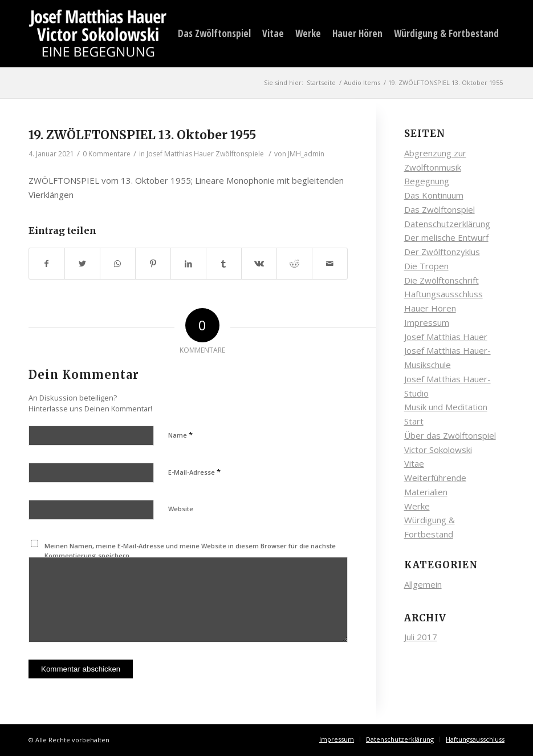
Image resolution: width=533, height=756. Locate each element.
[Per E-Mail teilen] (330, 264)
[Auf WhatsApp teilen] (118, 264)
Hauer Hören (430, 308)
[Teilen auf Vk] (259, 264)
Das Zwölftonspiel (440, 209)
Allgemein (423, 584)
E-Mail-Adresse (194, 472)
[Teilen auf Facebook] (47, 264)
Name (180, 435)
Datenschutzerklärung (447, 224)
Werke (417, 506)
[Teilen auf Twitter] (82, 264)
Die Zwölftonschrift (442, 280)
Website (181, 509)
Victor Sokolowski (438, 450)
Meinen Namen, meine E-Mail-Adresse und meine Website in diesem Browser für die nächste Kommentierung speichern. (190, 551)
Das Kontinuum (434, 195)
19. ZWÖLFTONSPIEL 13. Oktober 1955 (142, 135)
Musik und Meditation (446, 407)
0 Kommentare (107, 154)
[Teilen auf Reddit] (294, 264)
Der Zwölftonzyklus (442, 252)
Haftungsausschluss (444, 294)
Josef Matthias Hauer (446, 337)
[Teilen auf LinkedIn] (188, 264)
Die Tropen (426, 266)
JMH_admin (306, 154)
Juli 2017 (421, 637)
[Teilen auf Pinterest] (153, 264)
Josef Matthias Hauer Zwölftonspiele (205, 154)
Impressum (427, 322)
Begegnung (427, 181)
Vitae (414, 463)
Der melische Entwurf (446, 237)
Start (414, 421)
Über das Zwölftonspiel (450, 435)
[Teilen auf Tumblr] (224, 264)
